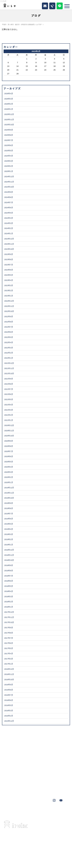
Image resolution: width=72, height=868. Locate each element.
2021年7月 (9, 389)
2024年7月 (9, 203)
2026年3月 (9, 99)
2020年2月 (9, 477)
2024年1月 (9, 234)
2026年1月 (9, 109)
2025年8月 (9, 135)
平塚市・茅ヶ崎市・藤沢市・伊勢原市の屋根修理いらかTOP (22, 24)
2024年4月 (9, 218)
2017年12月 (9, 612)
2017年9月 (9, 628)
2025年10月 (9, 125)
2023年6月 (9, 270)
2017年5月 (9, 648)
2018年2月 (9, 602)
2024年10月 (9, 187)
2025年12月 (9, 114)
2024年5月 (9, 213)
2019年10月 (9, 498)
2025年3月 (9, 161)
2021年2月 (9, 415)
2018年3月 (9, 597)
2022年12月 (9, 301)
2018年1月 (9, 607)
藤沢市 (21, 811)
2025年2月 (9, 166)
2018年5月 (9, 586)
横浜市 (61, 811)
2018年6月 (9, 581)
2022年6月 (9, 332)
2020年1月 (9, 482)
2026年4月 (9, 94)
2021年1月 (9, 420)
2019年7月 (9, 514)
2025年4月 (9, 156)
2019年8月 (9, 508)
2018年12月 (9, 550)
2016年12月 (9, 669)
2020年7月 (9, 451)
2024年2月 (9, 228)
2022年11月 (9, 306)
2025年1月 (9, 171)
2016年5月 (9, 705)
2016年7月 (9, 695)
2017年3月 (9, 659)
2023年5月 (9, 275)
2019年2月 (9, 539)
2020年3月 (9, 472)
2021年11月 (9, 368)
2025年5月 (9, 151)
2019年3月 (9, 534)
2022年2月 (9, 353)
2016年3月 (9, 711)
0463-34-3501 (20, 844)
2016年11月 (9, 674)
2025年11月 (9, 120)
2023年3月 (9, 285)
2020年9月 (9, 441)
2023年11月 (9, 244)
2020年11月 (9, 431)
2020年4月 (9, 467)
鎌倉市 (19, 814)
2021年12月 (9, 363)
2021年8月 (9, 384)
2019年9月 (9, 503)
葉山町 (42, 811)
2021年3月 (9, 410)
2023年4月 (9, 280)
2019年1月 (9, 545)
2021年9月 (9, 379)
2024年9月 (9, 192)
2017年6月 (9, 643)
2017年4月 (9, 654)
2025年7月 (9, 140)
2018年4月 (9, 591)
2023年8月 (9, 260)
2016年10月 (9, 680)
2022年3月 (9, 348)
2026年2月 (9, 104)
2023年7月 (9, 265)
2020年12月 (9, 425)
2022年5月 (9, 337)
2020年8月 (9, 446)
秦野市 (10, 814)
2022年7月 (9, 327)
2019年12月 (9, 488)
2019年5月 (9, 524)
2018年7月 (9, 576)
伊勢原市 (32, 811)
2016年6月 (9, 700)
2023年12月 (9, 239)
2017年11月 (9, 617)
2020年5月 (9, 462)
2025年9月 (9, 130)
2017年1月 (9, 664)
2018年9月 (9, 565)
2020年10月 (9, 436)
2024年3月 (9, 223)
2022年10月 (9, 311)
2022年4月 (9, 342)
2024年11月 (9, 182)
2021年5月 (9, 399)
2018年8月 (9, 571)
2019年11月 (9, 493)
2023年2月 (9, 291)
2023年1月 (9, 296)
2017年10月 (9, 622)
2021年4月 (9, 405)
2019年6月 (9, 519)
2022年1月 (9, 358)
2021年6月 (9, 394)
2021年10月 (9, 374)
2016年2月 (9, 716)
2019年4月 (9, 529)
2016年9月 (9, 685)
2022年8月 (9, 322)
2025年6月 (9, 145)
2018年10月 (9, 560)
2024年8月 (9, 197)
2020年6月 (9, 456)
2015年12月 (9, 721)
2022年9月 (9, 317)
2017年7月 (9, 638)
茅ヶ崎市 (11, 811)
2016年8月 (9, 690)
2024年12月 (9, 177)
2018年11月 (9, 555)
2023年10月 (9, 249)
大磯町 (52, 811)
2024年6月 (9, 208)
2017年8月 (9, 633)
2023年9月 (9, 254)
